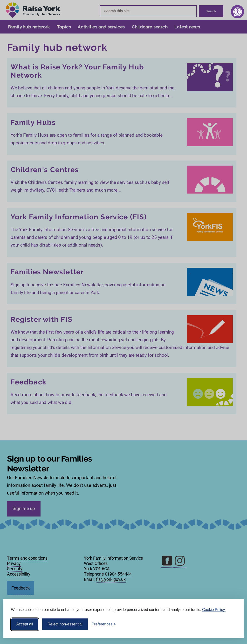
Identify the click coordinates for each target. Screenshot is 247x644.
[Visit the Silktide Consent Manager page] (233, 624)
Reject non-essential (65, 624)
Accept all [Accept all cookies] (25, 624)
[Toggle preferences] (104, 624)
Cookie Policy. (214, 610)
